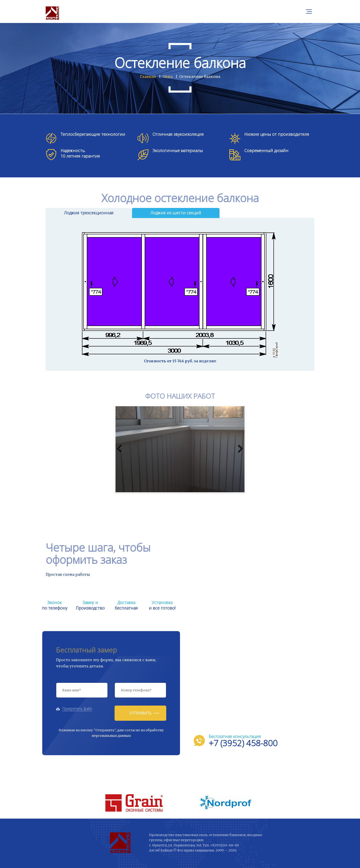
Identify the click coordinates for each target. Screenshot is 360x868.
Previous (121, 449)
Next (239, 449)
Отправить (141, 713)
